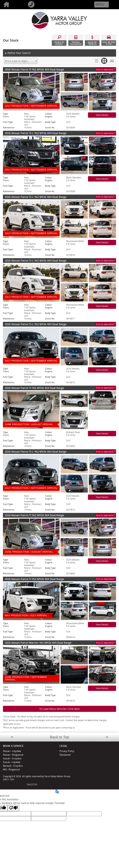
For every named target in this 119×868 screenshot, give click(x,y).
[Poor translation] (13, 808)
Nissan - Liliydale (12, 751)
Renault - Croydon (13, 766)
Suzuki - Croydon (12, 758)
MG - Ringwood (11, 769)
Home (12, 5)
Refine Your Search (18, 53)
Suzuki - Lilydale (12, 762)
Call (37, 5)
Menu (100, 4)
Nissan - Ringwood (13, 755)
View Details (102, 115)
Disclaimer (65, 755)
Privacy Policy (67, 751)
